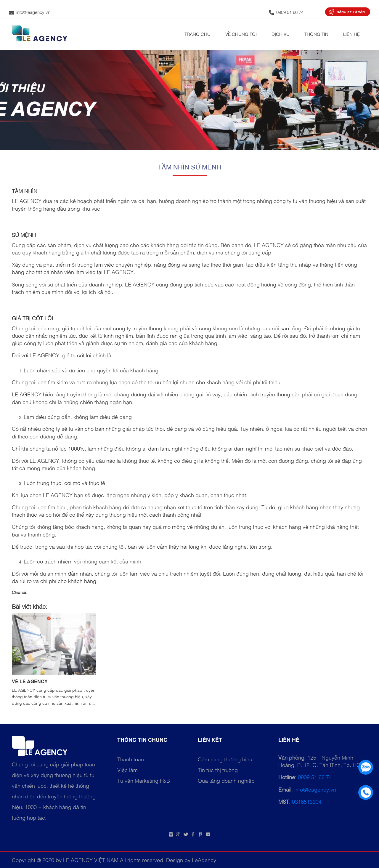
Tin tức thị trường (218, 770)
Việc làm (127, 770)
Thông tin (316, 34)
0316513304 (307, 801)
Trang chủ (197, 34)
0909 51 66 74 (315, 777)
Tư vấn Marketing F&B (144, 780)
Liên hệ (351, 34)
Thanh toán (131, 759)
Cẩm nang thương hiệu (225, 759)
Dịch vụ (281, 34)
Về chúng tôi (241, 34)
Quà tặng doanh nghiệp (226, 780)
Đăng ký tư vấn (351, 12)
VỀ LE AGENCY (30, 681)
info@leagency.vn (315, 789)
